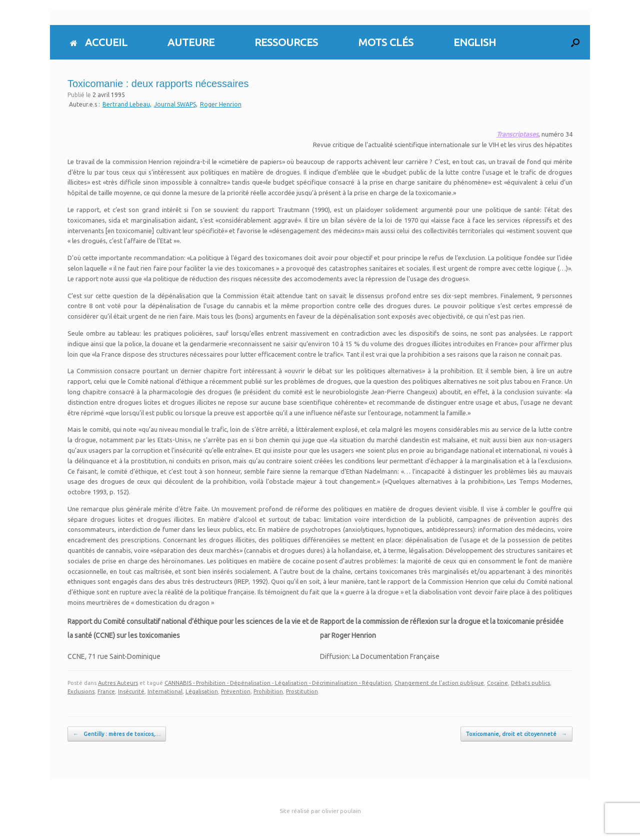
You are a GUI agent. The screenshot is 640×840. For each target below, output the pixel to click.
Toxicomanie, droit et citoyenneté (516, 734)
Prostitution (302, 691)
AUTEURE (191, 42)
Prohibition (268, 691)
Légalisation (202, 691)
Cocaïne (497, 683)
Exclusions (81, 691)
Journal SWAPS (175, 104)
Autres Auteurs (118, 683)
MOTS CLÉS (386, 42)
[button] (575, 42)
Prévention (236, 691)
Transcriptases (517, 134)
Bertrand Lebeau (126, 104)
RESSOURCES (286, 42)
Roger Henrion (221, 104)
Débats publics (530, 683)
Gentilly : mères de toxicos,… (117, 734)
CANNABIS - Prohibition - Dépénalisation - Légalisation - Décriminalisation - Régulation (278, 683)
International (165, 691)
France (106, 691)
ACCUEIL (99, 42)
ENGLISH (475, 42)
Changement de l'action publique (439, 683)
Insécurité (131, 691)
